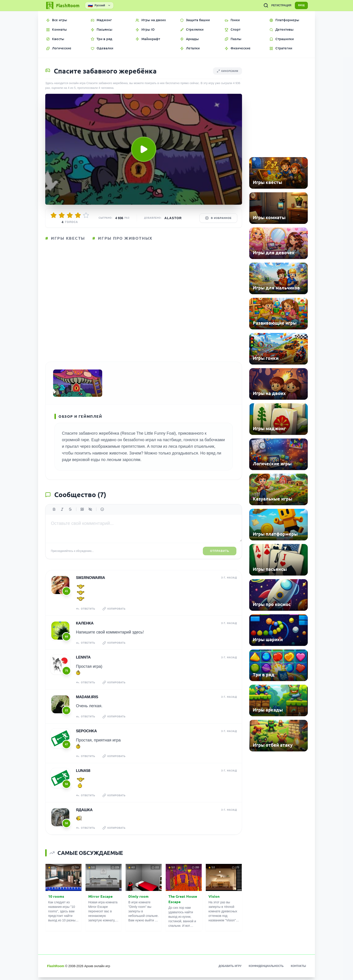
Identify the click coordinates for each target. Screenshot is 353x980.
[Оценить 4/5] (78, 215)
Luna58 (83, 774)
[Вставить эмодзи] (102, 515)
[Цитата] (82, 515)
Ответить (86, 614)
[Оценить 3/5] (70, 215)
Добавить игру (230, 969)
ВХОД (300, 5)
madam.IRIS (87, 701)
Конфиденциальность (266, 969)
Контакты (298, 969)
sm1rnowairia (90, 583)
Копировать (116, 614)
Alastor (173, 218)
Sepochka (86, 735)
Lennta (83, 662)
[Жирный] (54, 515)
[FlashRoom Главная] (62, 5)
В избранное (218, 218)
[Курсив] (62, 515)
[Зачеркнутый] (70, 515)
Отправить (220, 557)
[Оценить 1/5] (54, 215)
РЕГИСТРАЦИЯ (278, 5)
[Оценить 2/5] (62, 215)
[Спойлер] (90, 515)
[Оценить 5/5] (86, 215)
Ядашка (84, 813)
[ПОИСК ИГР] (262, 5)
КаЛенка (84, 628)
